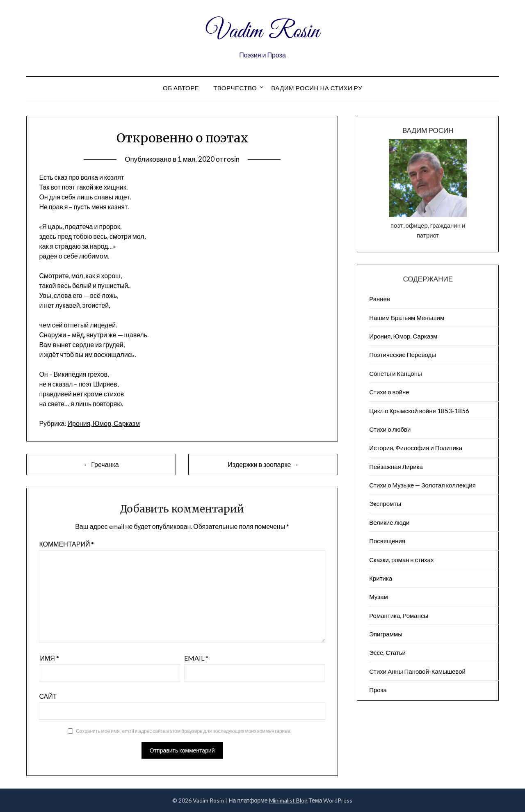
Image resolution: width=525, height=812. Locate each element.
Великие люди (389, 522)
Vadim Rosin (262, 32)
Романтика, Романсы (399, 615)
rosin (232, 159)
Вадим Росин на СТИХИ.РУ (317, 88)
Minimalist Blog (288, 800)
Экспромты (385, 503)
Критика (381, 578)
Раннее (380, 299)
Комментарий (66, 544)
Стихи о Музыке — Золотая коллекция (422, 485)
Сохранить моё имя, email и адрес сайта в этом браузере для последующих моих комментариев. (184, 731)
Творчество (235, 88)
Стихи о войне (389, 392)
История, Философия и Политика (416, 448)
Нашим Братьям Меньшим (407, 318)
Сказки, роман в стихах (401, 560)
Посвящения (387, 541)
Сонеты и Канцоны (396, 373)
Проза (378, 690)
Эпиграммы (386, 634)
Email (196, 658)
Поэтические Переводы (403, 355)
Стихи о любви (390, 429)
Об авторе (181, 88)
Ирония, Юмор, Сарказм (104, 423)
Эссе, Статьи (387, 652)
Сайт (48, 696)
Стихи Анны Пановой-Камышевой (417, 671)
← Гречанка (101, 464)
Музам (379, 597)
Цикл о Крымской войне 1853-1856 (419, 411)
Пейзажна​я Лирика (396, 467)
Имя (49, 658)
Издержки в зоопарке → (263, 464)
